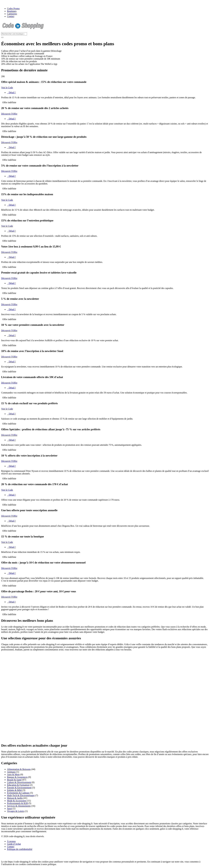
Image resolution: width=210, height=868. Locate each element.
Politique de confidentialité (20, 849)
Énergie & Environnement (19, 788)
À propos (11, 841)
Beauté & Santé (14, 780)
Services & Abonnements (19, 806)
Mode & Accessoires (17, 801)
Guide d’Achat (14, 844)
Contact (11, 16)
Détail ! (11, 93)
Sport (10, 809)
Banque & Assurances (17, 777)
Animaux (11, 772)
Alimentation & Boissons (19, 769)
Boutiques (12, 11)
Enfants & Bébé (14, 790)
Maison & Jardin (15, 798)
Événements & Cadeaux (18, 793)
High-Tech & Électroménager (21, 795)
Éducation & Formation (18, 785)
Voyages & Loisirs (16, 811)
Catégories (12, 14)
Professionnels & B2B (17, 803)
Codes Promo (13, 9)
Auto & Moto (13, 774)
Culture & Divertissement (19, 782)
